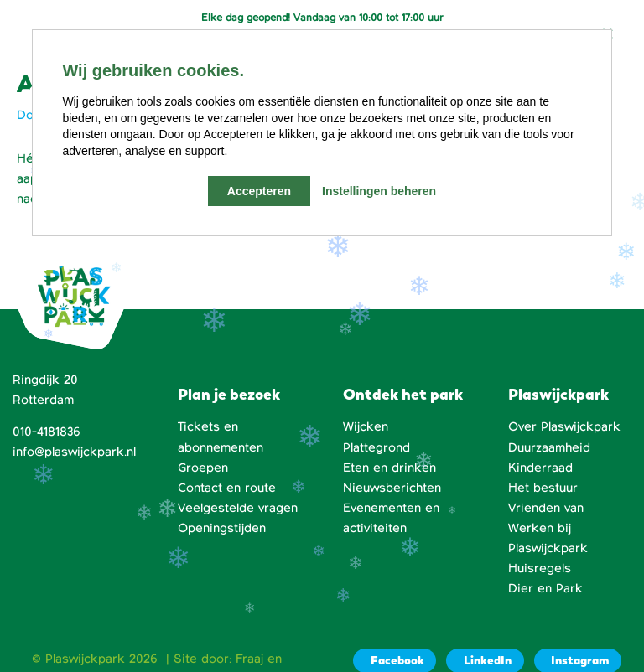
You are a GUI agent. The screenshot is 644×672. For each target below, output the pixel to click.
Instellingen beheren (379, 191)
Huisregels (540, 568)
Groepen (203, 468)
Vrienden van (546, 508)
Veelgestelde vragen (238, 508)
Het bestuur (543, 488)
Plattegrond (377, 447)
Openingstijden (222, 528)
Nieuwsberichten (392, 488)
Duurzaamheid (549, 447)
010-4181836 (47, 432)
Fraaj (249, 659)
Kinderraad (540, 468)
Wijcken (366, 426)
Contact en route (227, 488)
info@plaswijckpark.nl (74, 452)
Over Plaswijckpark (564, 426)
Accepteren (259, 191)
